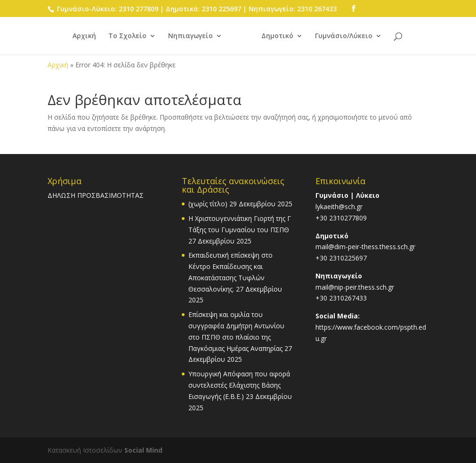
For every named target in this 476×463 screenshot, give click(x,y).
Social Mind (143, 450)
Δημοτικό (277, 36)
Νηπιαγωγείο (190, 36)
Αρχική (84, 36)
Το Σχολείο (127, 36)
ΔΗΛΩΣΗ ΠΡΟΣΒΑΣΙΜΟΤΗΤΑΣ (96, 195)
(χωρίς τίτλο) (208, 204)
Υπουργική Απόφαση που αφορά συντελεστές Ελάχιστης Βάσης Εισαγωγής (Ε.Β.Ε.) (239, 385)
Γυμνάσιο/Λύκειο (344, 36)
